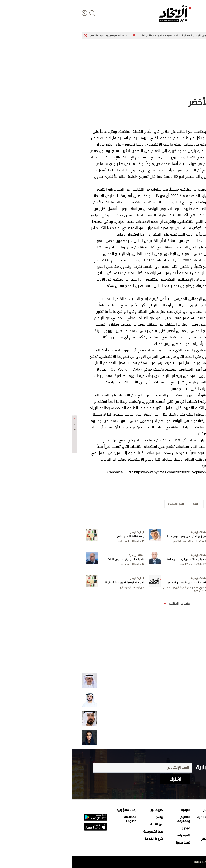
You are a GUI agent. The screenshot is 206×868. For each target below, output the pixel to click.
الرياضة (140, 831)
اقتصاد (140, 824)
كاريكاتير (85, 810)
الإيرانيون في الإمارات (184, 719)
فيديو (114, 828)
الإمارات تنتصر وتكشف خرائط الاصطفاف (176, 681)
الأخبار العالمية (135, 817)
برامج (87, 817)
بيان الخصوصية (81, 831)
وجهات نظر (137, 839)
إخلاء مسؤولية (54, 810)
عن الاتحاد (84, 824)
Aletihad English (58, 819)
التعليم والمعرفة (111, 819)
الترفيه (113, 810)
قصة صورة (111, 842)
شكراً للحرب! (189, 700)
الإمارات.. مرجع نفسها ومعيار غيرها (177, 737)
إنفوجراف (111, 835)
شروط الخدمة (82, 839)
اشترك (103, 779)
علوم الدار (138, 810)
